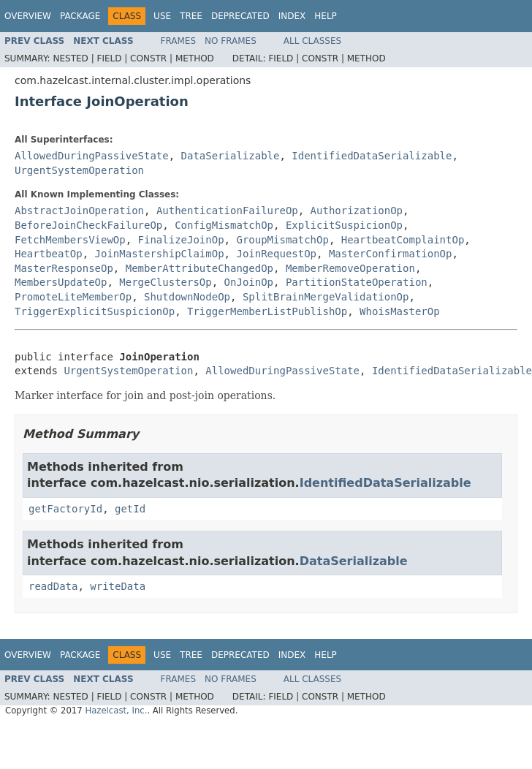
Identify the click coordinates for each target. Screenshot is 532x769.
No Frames (231, 41)
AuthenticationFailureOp (227, 211)
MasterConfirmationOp (391, 254)
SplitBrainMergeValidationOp (326, 297)
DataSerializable (231, 156)
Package (80, 16)
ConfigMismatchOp (224, 225)
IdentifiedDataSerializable (372, 156)
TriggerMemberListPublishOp (267, 311)
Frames (179, 41)
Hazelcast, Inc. (116, 711)
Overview (28, 16)
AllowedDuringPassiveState (92, 156)
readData (53, 586)
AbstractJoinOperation (79, 211)
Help (326, 16)
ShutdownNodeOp (187, 297)
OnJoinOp (249, 282)
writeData (118, 586)
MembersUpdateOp (61, 282)
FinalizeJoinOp (181, 240)
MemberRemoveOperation (350, 268)
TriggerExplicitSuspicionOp (95, 311)
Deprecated (240, 16)
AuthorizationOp (357, 211)
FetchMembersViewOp (70, 240)
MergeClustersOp (165, 282)
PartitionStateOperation (357, 282)
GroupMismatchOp (282, 240)
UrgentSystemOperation (79, 170)
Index (292, 16)
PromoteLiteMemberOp (73, 297)
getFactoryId (65, 509)
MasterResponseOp (64, 268)
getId (130, 509)
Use (162, 16)
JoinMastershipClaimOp (160, 254)
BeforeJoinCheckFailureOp (88, 225)
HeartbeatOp (49, 254)
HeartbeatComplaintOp (403, 240)
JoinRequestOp (276, 254)
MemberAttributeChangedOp (199, 268)
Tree (191, 16)
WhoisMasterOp (400, 311)
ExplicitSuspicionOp (344, 225)
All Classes (312, 41)
